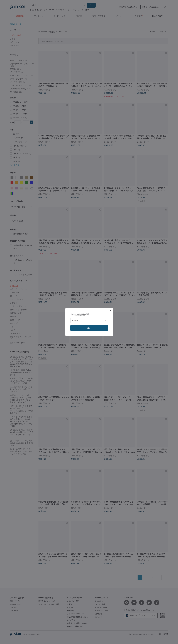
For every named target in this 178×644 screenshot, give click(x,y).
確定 (89, 328)
